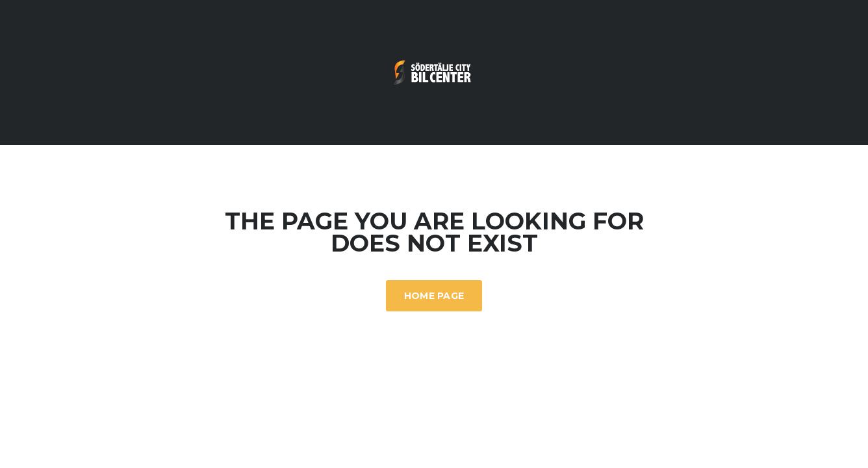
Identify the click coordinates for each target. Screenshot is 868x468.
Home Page (434, 296)
